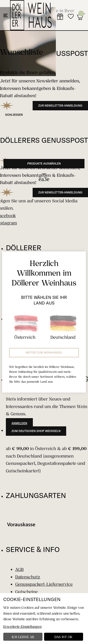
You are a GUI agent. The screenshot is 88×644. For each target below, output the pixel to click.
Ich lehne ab (23, 637)
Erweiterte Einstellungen (22, 627)
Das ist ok (63, 637)
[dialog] (44, 619)
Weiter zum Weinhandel (44, 353)
